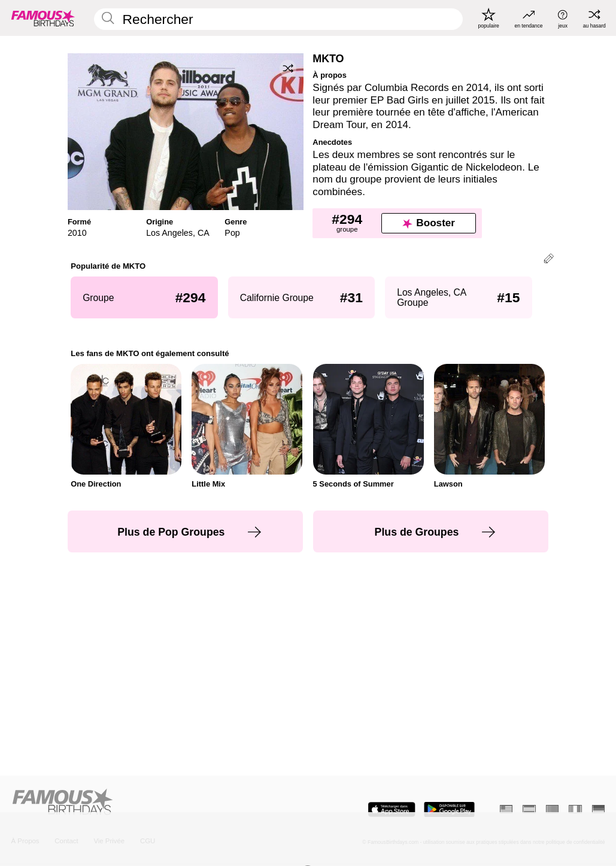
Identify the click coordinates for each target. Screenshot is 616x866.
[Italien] (575, 809)
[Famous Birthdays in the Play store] (449, 809)
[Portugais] (552, 809)
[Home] (157, 803)
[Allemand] (598, 809)
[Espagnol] (529, 809)
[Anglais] (506, 809)
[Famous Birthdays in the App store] (392, 809)
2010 (77, 233)
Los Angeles (169, 233)
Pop (232, 233)
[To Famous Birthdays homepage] (43, 18)
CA (204, 233)
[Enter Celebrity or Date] (278, 19)
